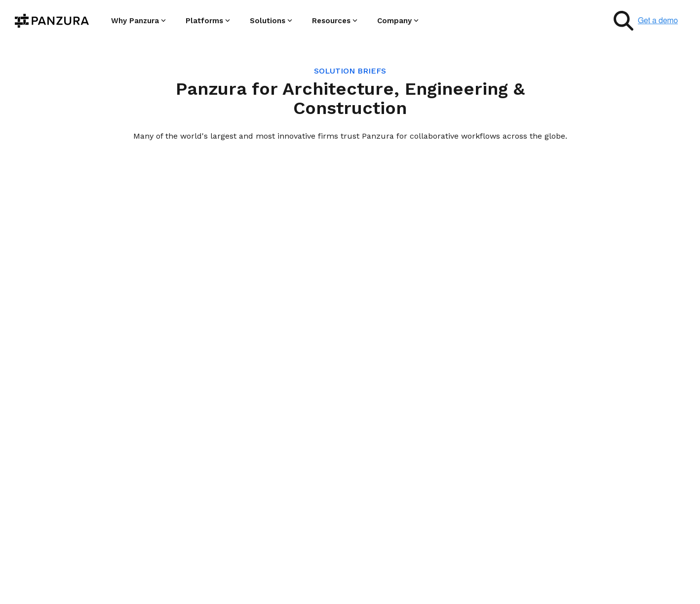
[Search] (623, 21)
